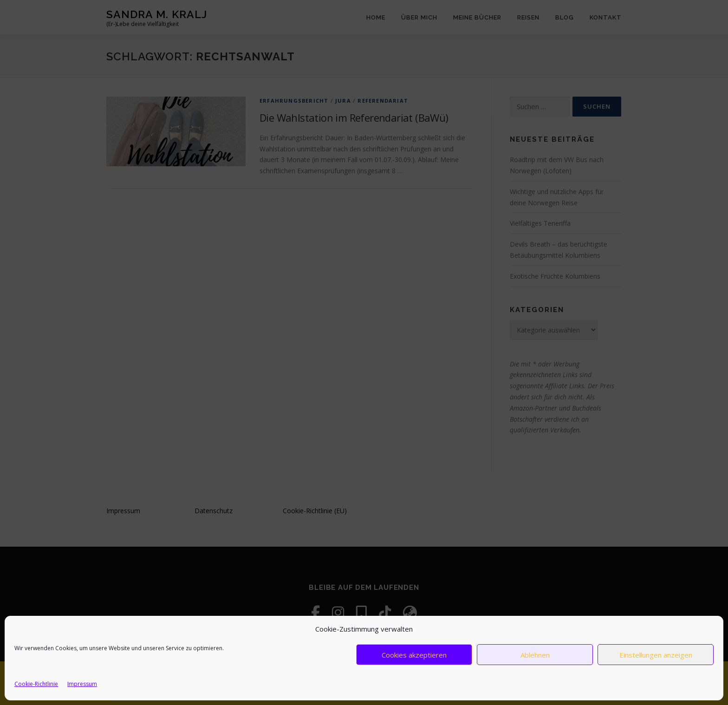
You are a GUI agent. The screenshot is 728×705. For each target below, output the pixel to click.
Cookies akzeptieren (414, 655)
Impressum (82, 684)
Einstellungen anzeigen (656, 655)
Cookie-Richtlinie (36, 684)
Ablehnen (535, 655)
